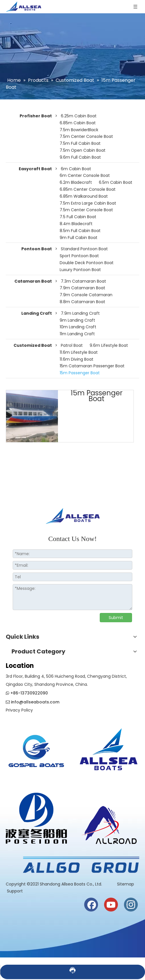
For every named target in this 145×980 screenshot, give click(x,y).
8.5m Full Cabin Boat (80, 231)
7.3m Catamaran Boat (83, 281)
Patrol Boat (72, 345)
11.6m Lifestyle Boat (79, 352)
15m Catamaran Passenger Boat (92, 366)
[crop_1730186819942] (109, 748)
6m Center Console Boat (85, 175)
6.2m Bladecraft (76, 182)
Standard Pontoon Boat (84, 249)
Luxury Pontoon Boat (80, 270)
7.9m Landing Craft (80, 313)
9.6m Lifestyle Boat (109, 345)
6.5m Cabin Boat (116, 182)
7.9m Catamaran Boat (82, 288)
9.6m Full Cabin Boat (80, 157)
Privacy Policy (19, 710)
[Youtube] (111, 905)
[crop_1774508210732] (36, 753)
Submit (116, 618)
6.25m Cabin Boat (79, 116)
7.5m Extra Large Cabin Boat (88, 203)
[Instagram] (131, 905)
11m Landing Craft (77, 334)
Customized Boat (33, 345)
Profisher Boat (36, 116)
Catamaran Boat (33, 281)
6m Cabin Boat (76, 169)
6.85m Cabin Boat (78, 123)
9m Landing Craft (77, 320)
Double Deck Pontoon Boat (87, 263)
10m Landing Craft (78, 327)
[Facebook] (91, 905)
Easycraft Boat (35, 169)
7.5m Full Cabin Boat (80, 143)
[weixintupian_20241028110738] (36, 818)
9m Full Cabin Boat (79, 238)
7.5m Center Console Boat (86, 136)
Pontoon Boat (37, 249)
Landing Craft (37, 313)
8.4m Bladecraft (76, 224)
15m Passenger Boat (80, 373)
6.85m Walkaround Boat (84, 196)
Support (15, 891)
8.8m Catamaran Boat (82, 302)
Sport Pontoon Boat (79, 256)
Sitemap (126, 884)
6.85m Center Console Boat (88, 189)
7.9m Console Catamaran (86, 295)
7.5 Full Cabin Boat (78, 217)
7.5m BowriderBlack (79, 130)
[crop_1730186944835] (109, 823)
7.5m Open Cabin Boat (83, 150)
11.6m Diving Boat (77, 359)
